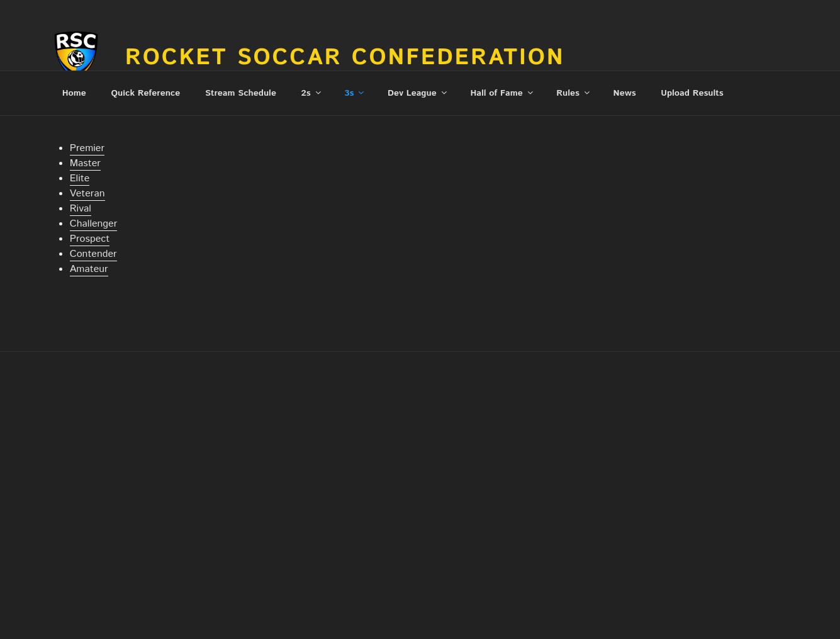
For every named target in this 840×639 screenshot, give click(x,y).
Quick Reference (145, 93)
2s (312, 93)
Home (74, 93)
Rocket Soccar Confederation (345, 58)
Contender (93, 254)
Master (85, 163)
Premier (87, 148)
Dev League (418, 93)
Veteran (87, 194)
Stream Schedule (241, 93)
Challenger (94, 224)
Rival (81, 209)
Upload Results (692, 93)
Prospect (90, 239)
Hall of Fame (502, 93)
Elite (80, 178)
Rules (574, 93)
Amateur (89, 269)
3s (355, 93)
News (625, 93)
